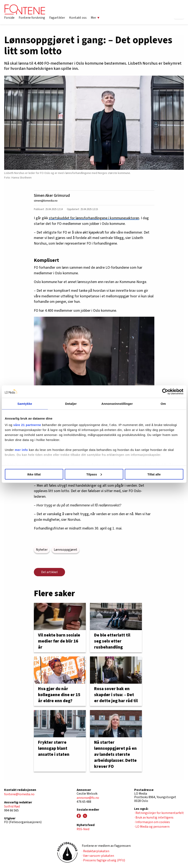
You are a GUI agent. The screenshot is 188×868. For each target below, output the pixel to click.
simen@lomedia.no (46, 201)
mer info (21, 450)
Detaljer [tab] (71, 403)
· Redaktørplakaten (96, 851)
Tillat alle (154, 474)
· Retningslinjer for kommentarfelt (159, 813)
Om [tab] (163, 403)
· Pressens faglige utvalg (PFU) (103, 860)
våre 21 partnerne (27, 425)
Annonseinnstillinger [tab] (117, 403)
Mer (95, 18)
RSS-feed (83, 829)
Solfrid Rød (12, 806)
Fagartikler (57, 18)
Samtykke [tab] (25, 403)
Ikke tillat (34, 474)
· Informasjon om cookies (152, 822)
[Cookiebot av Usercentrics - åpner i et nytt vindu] (165, 392)
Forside (9, 18)
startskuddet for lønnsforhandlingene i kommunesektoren (94, 218)
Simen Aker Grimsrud (52, 196)
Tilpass (94, 474)
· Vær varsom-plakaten (98, 856)
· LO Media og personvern (152, 827)
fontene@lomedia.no (19, 794)
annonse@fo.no (88, 798)
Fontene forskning (32, 18)
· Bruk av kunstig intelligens (154, 818)
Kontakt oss (78, 18)
